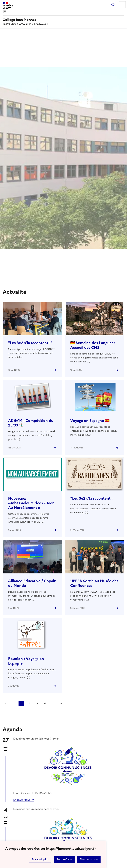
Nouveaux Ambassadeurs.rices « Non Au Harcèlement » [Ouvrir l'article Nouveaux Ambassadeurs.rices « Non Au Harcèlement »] (31, 503)
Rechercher (113, 5)
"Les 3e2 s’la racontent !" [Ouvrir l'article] (30, 343)
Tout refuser (64, 859)
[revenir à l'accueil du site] (63, 20)
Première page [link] (5, 704)
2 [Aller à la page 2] (29, 703)
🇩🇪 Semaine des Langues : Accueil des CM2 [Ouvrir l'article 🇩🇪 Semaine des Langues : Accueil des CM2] (93, 345)
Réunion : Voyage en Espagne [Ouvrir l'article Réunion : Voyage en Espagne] (26, 661)
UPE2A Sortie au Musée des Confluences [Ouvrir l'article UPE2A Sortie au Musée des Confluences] (94, 583)
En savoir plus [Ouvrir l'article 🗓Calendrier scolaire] (22, 800)
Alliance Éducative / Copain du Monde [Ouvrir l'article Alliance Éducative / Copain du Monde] (32, 583)
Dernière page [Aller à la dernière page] (61, 704)
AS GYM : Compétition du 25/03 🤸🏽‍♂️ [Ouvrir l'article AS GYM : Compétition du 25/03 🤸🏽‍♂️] (31, 423)
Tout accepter (89, 859)
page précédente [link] (13, 704)
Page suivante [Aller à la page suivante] (53, 704)
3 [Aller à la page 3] (37, 703)
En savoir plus (40, 859)
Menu (122, 5)
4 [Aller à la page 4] (45, 703)
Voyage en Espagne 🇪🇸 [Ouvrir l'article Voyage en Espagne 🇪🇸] (90, 421)
